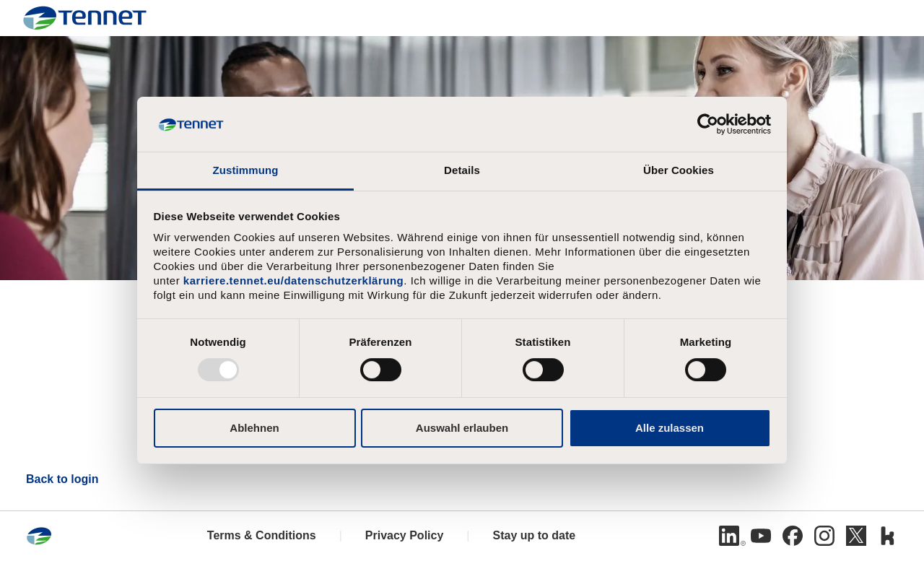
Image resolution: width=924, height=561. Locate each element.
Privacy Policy (405, 535)
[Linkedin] (729, 536)
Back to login (62, 479)
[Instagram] (824, 536)
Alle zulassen (670, 428)
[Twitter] (856, 536)
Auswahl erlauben (462, 428)
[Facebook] (793, 536)
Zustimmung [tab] (246, 170)
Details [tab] (462, 170)
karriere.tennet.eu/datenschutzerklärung (293, 280)
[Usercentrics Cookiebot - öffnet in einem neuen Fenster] (708, 124)
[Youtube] (761, 536)
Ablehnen (254, 428)
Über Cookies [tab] (679, 170)
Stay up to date (534, 535)
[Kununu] (888, 536)
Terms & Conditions (262, 535)
